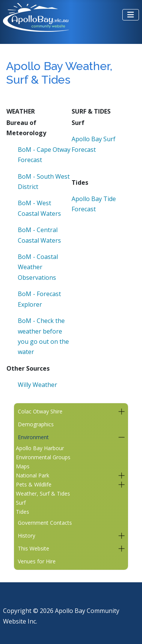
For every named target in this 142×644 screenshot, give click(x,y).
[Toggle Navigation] (131, 15)
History (27, 536)
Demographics (36, 424)
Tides (23, 512)
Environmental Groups (43, 457)
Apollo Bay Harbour (40, 448)
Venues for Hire (37, 561)
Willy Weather (37, 385)
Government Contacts (45, 523)
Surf (21, 503)
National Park (33, 475)
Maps (23, 466)
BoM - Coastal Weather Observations (38, 267)
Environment (33, 437)
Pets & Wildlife (34, 484)
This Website (34, 548)
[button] (121, 412)
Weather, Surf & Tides (43, 494)
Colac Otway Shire (40, 411)
